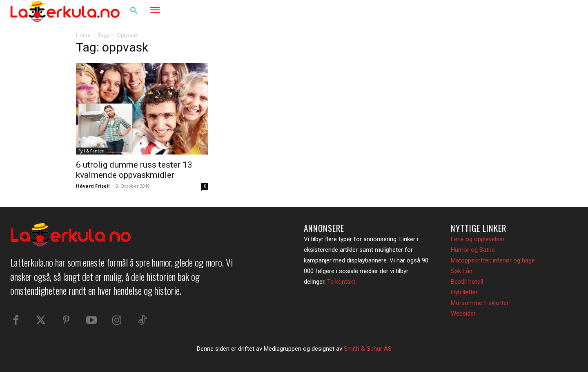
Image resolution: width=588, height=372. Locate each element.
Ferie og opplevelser (478, 239)
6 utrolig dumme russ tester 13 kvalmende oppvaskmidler (134, 170)
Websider (463, 314)
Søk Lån (462, 271)
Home (83, 35)
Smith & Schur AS (368, 349)
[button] (134, 11)
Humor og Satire (473, 250)
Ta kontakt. (342, 282)
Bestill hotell (467, 282)
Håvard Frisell (93, 186)
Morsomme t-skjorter (480, 303)
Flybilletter (464, 292)
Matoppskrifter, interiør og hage (493, 260)
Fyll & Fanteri (91, 151)
